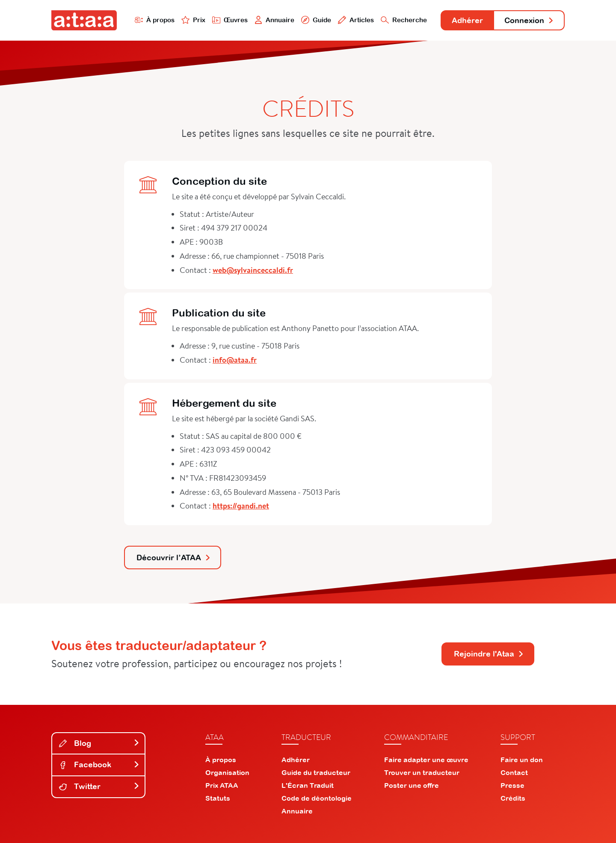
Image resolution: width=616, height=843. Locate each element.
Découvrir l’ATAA (174, 558)
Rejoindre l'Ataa (489, 654)
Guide (316, 20)
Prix (193, 20)
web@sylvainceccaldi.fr (253, 270)
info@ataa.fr (235, 360)
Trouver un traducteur (422, 772)
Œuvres (230, 20)
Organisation (227, 772)
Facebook (99, 765)
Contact (514, 772)
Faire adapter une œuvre (426, 760)
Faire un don (522, 760)
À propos (155, 20)
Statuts (218, 798)
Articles (356, 20)
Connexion (529, 20)
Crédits (513, 798)
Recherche (404, 20)
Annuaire (275, 20)
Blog (99, 743)
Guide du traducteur (316, 772)
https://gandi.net (241, 506)
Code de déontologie (317, 798)
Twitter (99, 786)
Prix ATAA (222, 785)
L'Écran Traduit (308, 785)
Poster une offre (412, 785)
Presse (512, 785)
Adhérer (467, 20)
